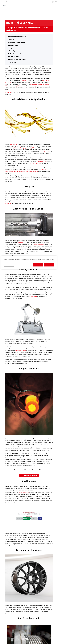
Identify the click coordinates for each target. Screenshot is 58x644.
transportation (9, 132)
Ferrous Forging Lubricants (29, 344)
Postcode (10, 585)
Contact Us (13, 62)
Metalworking (22, 176)
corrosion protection (21, 285)
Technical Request (11, 557)
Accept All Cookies (49, 265)
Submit (10, 612)
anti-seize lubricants (41, 122)
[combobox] (29, 582)
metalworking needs (39, 178)
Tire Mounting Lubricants (15, 54)
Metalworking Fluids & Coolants (16, 42)
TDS (19, 557)
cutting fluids (34, 84)
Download (29, 448)
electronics (22, 132)
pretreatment (33, 231)
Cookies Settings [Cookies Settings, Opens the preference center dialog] (7, 265)
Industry (8, 579)
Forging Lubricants (13, 48)
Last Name (8, 567)
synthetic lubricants (34, 124)
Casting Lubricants (13, 45)
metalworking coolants (35, 86)
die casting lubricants (17, 86)
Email (7, 598)
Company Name (12, 573)
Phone (9, 604)
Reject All (38, 265)
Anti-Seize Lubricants (14, 57)
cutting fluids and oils (15, 108)
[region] (29, 263)
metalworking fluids (44, 112)
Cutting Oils (11, 39)
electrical (35, 132)
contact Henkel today (11, 436)
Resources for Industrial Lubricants (17, 60)
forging (24, 108)
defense (16, 132)
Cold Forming (11, 51)
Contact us (8, 92)
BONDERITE (14, 105)
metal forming (25, 81)
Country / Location (10, 591)
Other (26, 557)
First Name (8, 560)
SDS (22, 557)
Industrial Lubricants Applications (17, 37)
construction (29, 132)
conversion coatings (23, 362)
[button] (50, 2)
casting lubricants (33, 108)
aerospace (43, 130)
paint (49, 231)
